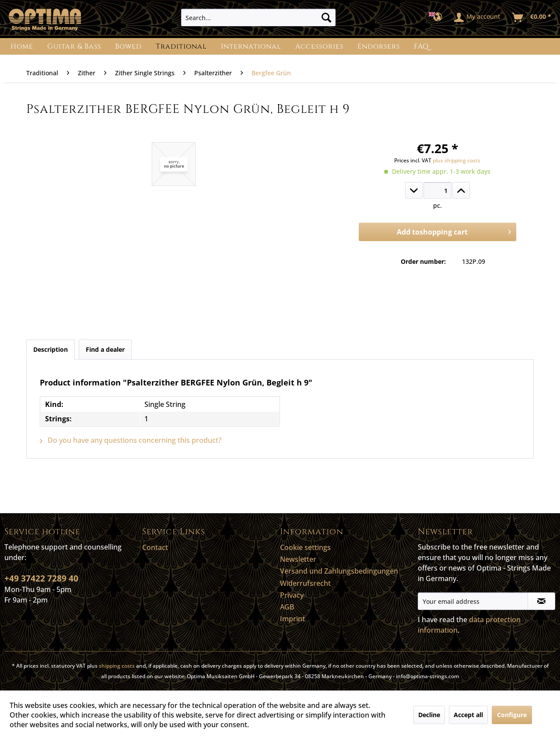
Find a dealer (105, 349)
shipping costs (117, 666)
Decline (429, 715)
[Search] (326, 18)
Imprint (292, 619)
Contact (155, 547)
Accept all (468, 715)
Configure (512, 715)
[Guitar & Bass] (74, 46)
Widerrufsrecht (305, 583)
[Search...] (258, 18)
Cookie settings (305, 547)
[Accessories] (319, 46)
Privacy (292, 595)
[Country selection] (438, 18)
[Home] (22, 46)
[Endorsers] (379, 46)
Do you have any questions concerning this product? (131, 440)
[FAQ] (421, 46)
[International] (251, 46)
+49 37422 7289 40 (41, 578)
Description (51, 349)
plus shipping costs (457, 160)
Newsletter (298, 559)
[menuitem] (258, 18)
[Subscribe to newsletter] (541, 601)
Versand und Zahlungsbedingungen (339, 571)
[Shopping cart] (532, 18)
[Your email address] (473, 601)
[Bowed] (128, 46)
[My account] (478, 18)
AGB (287, 607)
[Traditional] (181, 46)
